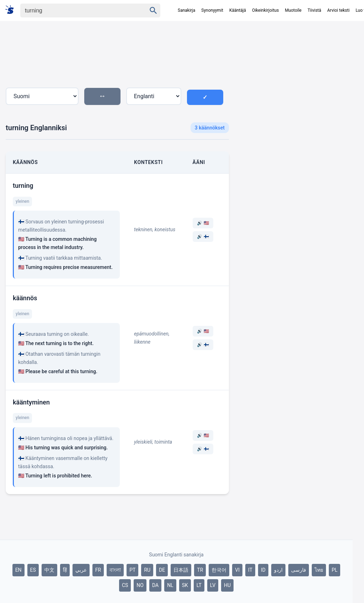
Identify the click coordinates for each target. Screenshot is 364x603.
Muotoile (293, 10)
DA (155, 585)
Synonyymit (212, 10)
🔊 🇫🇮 (203, 237)
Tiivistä (314, 10)
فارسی (299, 570)
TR (200, 570)
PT (132, 570)
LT (199, 585)
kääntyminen (31, 402)
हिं (65, 570)
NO (140, 585)
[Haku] (77, 10)
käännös (25, 298)
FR (98, 570)
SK (185, 585)
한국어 (219, 570)
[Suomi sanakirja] (12, 10)
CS (125, 585)
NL (170, 585)
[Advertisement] (294, 89)
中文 (49, 570)
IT (250, 570)
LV (213, 585)
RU (147, 570)
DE (162, 570)
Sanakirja (186, 10)
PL (334, 570)
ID (263, 570)
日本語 (181, 570)
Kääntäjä (238, 10)
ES (33, 570)
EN (18, 570)
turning (23, 186)
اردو (278, 570)
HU (227, 585)
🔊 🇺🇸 (203, 223)
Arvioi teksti (339, 10)
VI (237, 570)
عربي (81, 570)
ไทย (319, 570)
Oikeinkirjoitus (265, 10)
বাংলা (115, 570)
